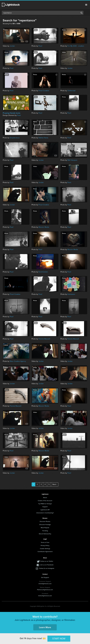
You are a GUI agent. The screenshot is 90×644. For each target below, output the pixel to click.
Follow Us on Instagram (47, 568)
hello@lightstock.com (45, 596)
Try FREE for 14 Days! (45, 504)
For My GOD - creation (76, 46)
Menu (86, 5)
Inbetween (71, 294)
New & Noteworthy (45, 534)
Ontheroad (71, 91)
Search (81, 13)
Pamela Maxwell (44, 339)
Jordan (12, 46)
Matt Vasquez (72, 160)
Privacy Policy (45, 545)
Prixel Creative (44, 91)
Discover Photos (45, 521)
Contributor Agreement (45, 551)
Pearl (40, 46)
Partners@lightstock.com (45, 590)
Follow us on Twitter (47, 561)
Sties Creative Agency (18, 361)
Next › (55, 484)
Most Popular (45, 528)
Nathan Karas (43, 138)
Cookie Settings (45, 549)
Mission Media (44, 227)
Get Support (45, 577)
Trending (45, 531)
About (45, 498)
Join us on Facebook (47, 565)
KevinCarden (43, 272)
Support (45, 507)
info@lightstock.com (45, 584)
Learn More (45, 627)
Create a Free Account (45, 501)
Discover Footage (45, 524)
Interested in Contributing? (45, 513)
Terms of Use (45, 542)
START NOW (59, 639)
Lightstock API (45, 510)
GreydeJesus (15, 138)
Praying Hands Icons (12, 113)
